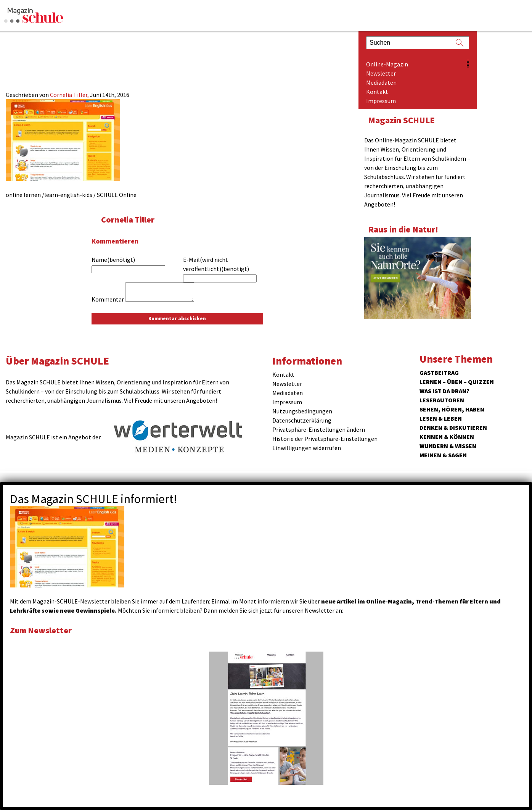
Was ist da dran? (444, 391)
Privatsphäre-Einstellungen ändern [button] (319, 429)
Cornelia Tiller (129, 219)
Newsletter (381, 73)
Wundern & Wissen (448, 446)
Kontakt (377, 92)
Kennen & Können (447, 437)
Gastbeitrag (439, 373)
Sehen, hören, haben (452, 409)
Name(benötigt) (113, 260)
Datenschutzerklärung (302, 420)
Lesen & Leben (441, 418)
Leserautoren (442, 400)
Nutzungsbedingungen (302, 411)
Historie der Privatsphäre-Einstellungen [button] (325, 439)
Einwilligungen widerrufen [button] (307, 448)
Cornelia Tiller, (70, 95)
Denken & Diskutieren (453, 428)
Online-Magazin (387, 64)
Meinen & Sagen (443, 455)
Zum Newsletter (42, 630)
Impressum (381, 101)
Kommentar (108, 299)
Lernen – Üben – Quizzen (457, 382)
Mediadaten (381, 82)
